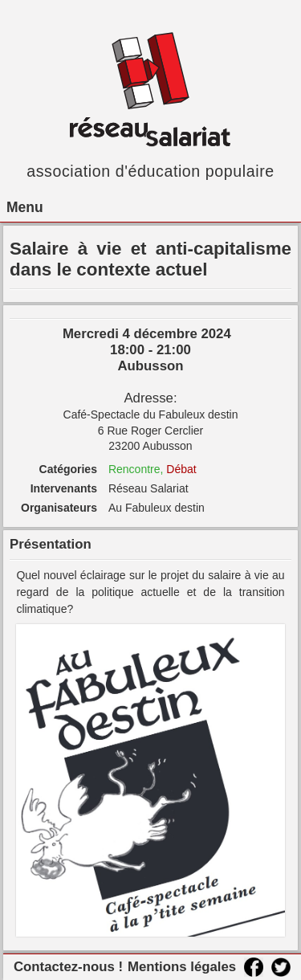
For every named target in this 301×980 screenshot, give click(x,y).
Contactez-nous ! (68, 967)
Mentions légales (182, 967)
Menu (25, 207)
